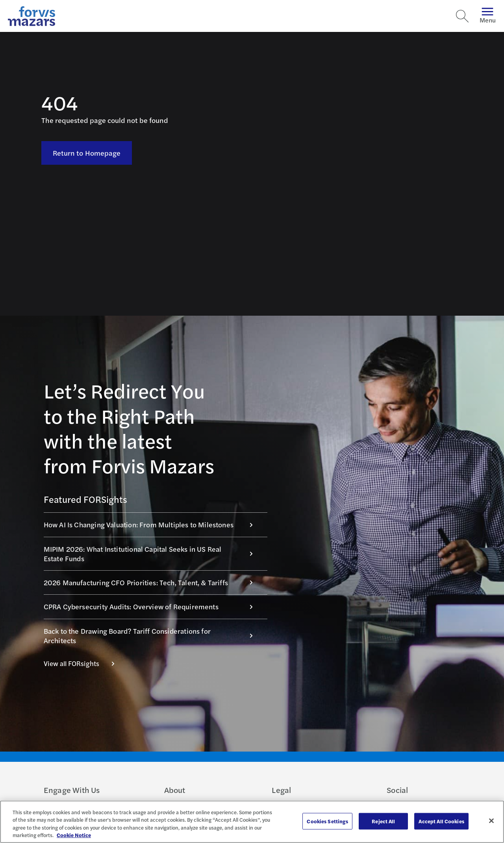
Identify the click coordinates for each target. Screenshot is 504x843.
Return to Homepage (87, 153)
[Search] (462, 16)
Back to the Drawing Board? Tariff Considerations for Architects (152, 636)
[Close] (491, 821)
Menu (488, 16)
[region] (252, 822)
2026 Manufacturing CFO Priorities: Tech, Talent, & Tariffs (152, 582)
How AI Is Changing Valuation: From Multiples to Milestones (152, 524)
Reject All (383, 821)
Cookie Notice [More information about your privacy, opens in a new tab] (74, 835)
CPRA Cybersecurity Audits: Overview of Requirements (152, 606)
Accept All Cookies (441, 821)
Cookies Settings (327, 821)
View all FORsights (83, 663)
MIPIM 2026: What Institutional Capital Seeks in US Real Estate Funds (152, 554)
